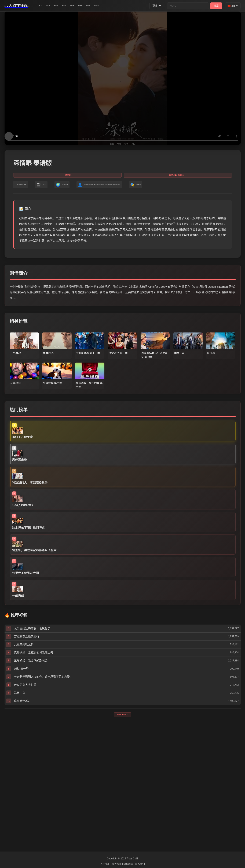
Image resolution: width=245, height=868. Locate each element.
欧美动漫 (143, 6)
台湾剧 (85, 6)
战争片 (113, 6)
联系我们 (140, 864)
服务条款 (117, 864)
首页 (43, 6)
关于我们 (105, 864)
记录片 (128, 6)
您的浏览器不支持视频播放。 (123, 78)
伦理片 (99, 6)
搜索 (216, 6)
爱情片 (56, 6)
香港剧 (70, 6)
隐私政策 (128, 864)
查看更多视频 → (123, 837)
